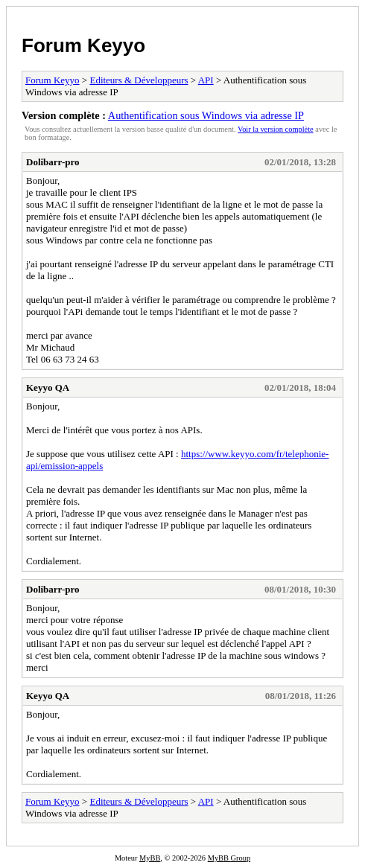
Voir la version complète (276, 129)
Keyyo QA (48, 387)
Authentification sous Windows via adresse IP (206, 115)
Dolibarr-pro (53, 162)
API (206, 80)
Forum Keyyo (83, 45)
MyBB (150, 858)
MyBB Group (229, 858)
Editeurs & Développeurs (139, 80)
